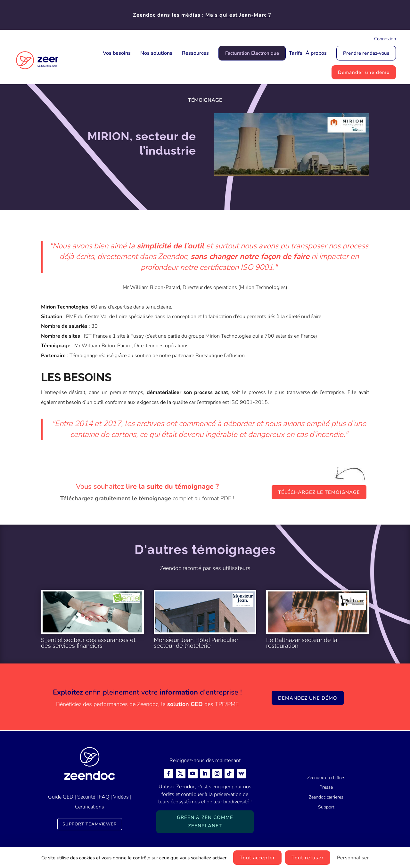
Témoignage (205, 100)
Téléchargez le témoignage (319, 492)
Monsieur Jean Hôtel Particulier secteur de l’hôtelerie (196, 643)
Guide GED (61, 797)
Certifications (90, 807)
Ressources (195, 53)
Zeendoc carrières (326, 797)
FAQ (104, 797)
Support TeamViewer (90, 824)
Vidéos (121, 797)
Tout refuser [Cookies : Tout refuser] (308, 858)
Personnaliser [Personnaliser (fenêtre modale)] (353, 858)
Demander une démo (364, 72)
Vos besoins (117, 53)
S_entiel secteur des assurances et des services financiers (88, 643)
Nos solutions (156, 53)
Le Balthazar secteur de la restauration (302, 643)
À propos (316, 53)
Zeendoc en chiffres (326, 778)
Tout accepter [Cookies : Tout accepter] (257, 858)
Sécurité (86, 797)
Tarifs (296, 53)
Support (326, 807)
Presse (326, 787)
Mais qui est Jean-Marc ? (238, 15)
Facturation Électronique (252, 53)
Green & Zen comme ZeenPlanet (205, 822)
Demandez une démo (308, 698)
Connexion (385, 39)
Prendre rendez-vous (366, 53)
